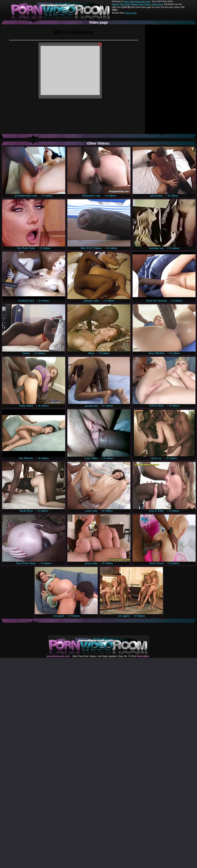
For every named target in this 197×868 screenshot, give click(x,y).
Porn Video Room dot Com (137, 1)
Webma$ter (143, 656)
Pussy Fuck (131, 13)
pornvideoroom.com (58, 656)
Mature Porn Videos (141, 4)
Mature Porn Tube (121, 4)
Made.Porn (158, 4)
